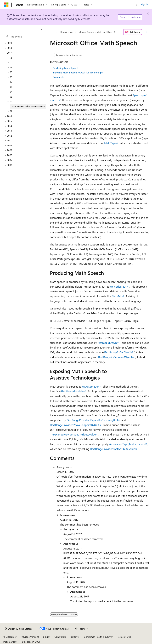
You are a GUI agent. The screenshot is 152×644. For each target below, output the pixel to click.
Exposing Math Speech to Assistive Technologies (78, 72)
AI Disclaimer (10, 637)
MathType (110, 143)
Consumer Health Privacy (97, 637)
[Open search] (136, 5)
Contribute (60, 637)
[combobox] (24, 37)
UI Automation (91, 386)
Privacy (74, 637)
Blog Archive (67, 32)
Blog (45, 637)
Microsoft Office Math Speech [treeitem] (29, 106)
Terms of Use (124, 637)
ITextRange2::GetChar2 (118, 352)
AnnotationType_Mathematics (127, 444)
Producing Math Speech (66, 68)
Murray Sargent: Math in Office (95, 32)
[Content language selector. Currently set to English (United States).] (18, 629)
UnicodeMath (118, 286)
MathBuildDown (107, 343)
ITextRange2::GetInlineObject (115, 357)
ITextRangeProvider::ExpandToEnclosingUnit (92, 420)
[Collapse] (42, 29)
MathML (117, 296)
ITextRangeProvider (73, 391)
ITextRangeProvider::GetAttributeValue (73, 434)
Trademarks (9, 642)
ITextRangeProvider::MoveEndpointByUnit (75, 425)
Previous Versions (30, 637)
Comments (58, 77)
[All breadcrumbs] (53, 32)
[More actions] (146, 32)
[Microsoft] (6, 5)
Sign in (144, 4)
